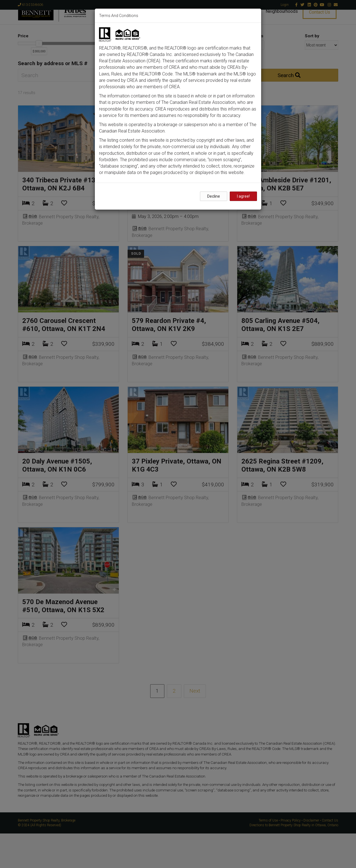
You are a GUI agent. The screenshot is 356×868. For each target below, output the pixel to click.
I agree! (243, 196)
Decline (214, 196)
